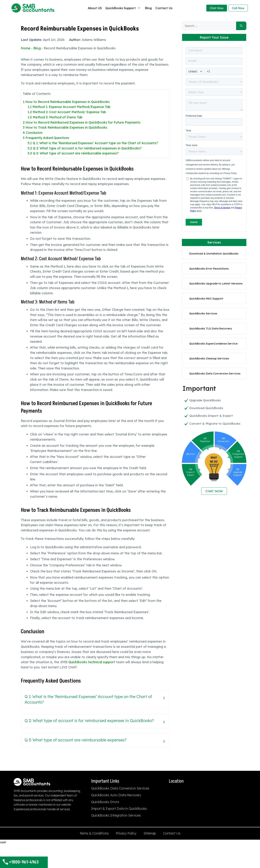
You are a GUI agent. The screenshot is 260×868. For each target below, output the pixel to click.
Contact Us (164, 8)
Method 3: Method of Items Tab (55, 117)
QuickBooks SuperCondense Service (213, 344)
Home (26, 48)
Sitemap (150, 833)
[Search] (241, 26)
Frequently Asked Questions (46, 138)
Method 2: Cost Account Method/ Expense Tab (67, 112)
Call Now (238, 8)
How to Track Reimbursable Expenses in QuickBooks (65, 127)
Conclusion (33, 133)
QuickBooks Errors (105, 802)
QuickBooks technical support (92, 662)
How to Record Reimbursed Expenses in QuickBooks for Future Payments (82, 122)
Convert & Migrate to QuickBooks (215, 424)
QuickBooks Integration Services (116, 815)
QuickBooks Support (123, 8)
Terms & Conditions (94, 833)
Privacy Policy (126, 833)
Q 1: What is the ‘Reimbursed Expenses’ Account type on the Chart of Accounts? (93, 143)
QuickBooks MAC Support (206, 299)
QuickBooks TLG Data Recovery (211, 328)
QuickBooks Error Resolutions (209, 269)
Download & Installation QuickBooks (214, 253)
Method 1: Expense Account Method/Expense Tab (69, 107)
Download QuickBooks (206, 408)
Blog (148, 8)
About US (95, 8)
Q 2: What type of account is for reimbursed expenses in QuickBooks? (85, 148)
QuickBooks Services (203, 313)
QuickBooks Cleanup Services (209, 358)
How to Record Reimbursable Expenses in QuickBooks (66, 102)
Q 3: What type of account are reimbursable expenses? (73, 153)
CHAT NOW (214, 491)
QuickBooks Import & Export (211, 416)
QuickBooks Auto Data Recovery (116, 795)
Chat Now (217, 8)
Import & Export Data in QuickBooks (119, 809)
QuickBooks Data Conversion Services (215, 373)
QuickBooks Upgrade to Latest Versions (216, 283)
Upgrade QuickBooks (205, 400)
